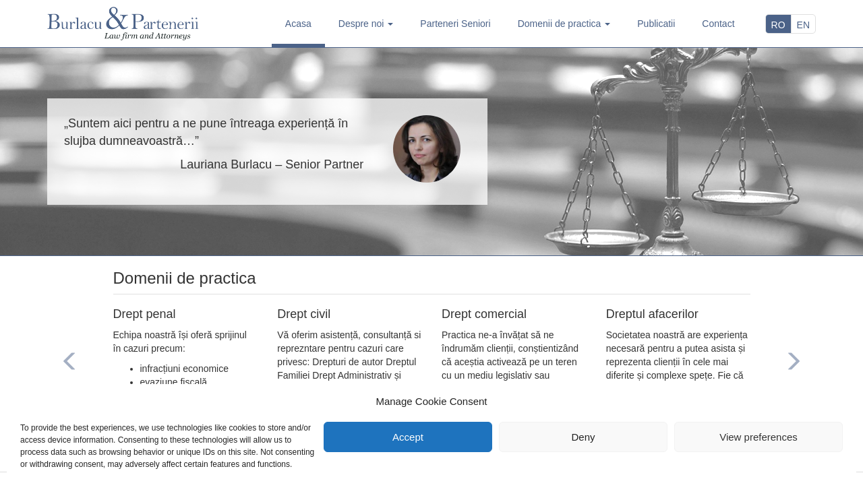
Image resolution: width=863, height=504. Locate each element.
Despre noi (366, 24)
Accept (408, 437)
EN (803, 25)
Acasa (298, 24)
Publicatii (656, 24)
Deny (583, 437)
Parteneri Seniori (455, 24)
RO (778, 25)
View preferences (758, 437)
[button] (70, 364)
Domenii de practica (564, 24)
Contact (718, 24)
